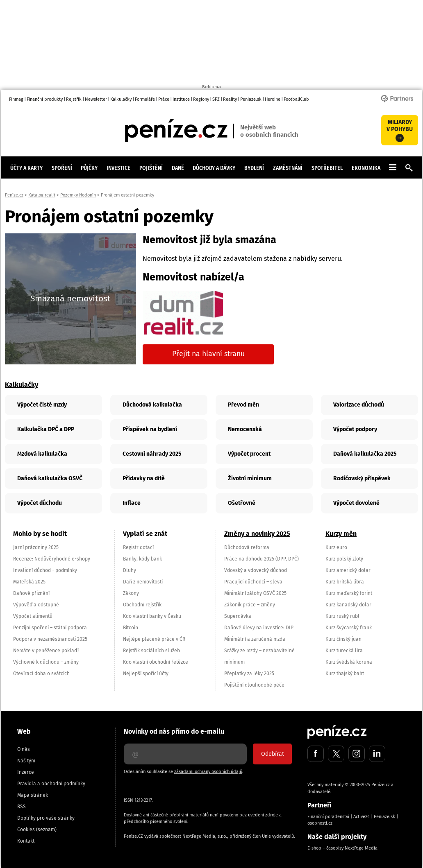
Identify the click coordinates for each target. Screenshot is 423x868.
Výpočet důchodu (40, 503)
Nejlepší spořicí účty (146, 674)
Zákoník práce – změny (250, 605)
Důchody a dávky (214, 168)
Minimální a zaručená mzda (255, 639)
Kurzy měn (341, 534)
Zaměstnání (288, 168)
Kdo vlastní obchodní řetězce (156, 662)
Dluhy (130, 570)
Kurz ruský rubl (342, 616)
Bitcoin (131, 628)
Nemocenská (245, 429)
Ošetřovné (242, 503)
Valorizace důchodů (359, 405)
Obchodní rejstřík (142, 605)
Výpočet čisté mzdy (42, 405)
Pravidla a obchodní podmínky (51, 784)
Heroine (273, 99)
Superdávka (238, 616)
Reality (230, 99)
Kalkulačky (121, 99)
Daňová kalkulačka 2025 (365, 454)
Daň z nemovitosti (143, 582)
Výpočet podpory (355, 429)
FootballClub (296, 99)
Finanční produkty (45, 99)
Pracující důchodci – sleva (253, 582)
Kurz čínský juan (343, 639)
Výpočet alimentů (33, 616)
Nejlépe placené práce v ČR (154, 639)
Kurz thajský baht (345, 674)
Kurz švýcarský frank (349, 628)
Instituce (181, 99)
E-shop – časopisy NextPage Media (342, 848)
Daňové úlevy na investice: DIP (259, 628)
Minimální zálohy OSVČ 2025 (255, 593)
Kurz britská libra (345, 582)
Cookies (26, 830)
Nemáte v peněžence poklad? (46, 651)
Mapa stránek (33, 795)
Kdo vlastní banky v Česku (152, 616)
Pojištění (151, 168)
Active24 (362, 817)
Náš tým (26, 761)
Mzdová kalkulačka (42, 454)
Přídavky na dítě (144, 478)
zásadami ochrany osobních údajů (208, 772)
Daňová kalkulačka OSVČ (50, 478)
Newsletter (96, 99)
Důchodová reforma (247, 547)
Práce (164, 99)
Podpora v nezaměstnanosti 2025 (50, 639)
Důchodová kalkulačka (152, 405)
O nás (24, 749)
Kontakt (26, 841)
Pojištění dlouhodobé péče (254, 685)
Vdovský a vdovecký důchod (256, 570)
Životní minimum (250, 478)
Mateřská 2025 (29, 582)
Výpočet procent (249, 454)
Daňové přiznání (31, 593)
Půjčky (89, 168)
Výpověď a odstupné (36, 605)
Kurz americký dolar (348, 570)
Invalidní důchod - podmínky (45, 570)
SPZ (216, 99)
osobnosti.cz (320, 823)
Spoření (62, 168)
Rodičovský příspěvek (362, 478)
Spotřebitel (327, 168)
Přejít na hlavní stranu (208, 354)
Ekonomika (366, 168)
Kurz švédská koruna (349, 662)
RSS (22, 807)
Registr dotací (138, 547)
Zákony (131, 593)
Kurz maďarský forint (349, 593)
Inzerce (26, 772)
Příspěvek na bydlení (150, 429)
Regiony (201, 99)
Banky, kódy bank (142, 559)
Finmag (16, 99)
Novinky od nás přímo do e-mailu (174, 731)
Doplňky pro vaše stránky (46, 818)
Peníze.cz (14, 195)
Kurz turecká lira (344, 651)
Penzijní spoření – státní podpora (50, 628)
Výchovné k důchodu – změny (46, 662)
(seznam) (46, 830)
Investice (118, 168)
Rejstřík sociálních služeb (151, 651)
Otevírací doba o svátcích (41, 674)
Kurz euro (336, 547)
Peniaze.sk (251, 99)
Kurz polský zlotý (344, 559)
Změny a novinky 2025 (257, 534)
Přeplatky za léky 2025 (249, 674)
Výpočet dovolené (356, 503)
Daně (178, 168)
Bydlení (254, 168)
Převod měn (243, 405)
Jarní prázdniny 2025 (36, 547)
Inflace (132, 503)
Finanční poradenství (328, 817)
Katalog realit (42, 195)
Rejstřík (74, 99)
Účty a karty (26, 168)
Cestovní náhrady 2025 (152, 454)
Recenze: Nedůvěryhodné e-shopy (52, 559)
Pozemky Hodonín (78, 195)
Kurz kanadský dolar (348, 605)
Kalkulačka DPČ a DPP (46, 429)
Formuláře (145, 99)
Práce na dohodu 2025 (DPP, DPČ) (262, 559)
